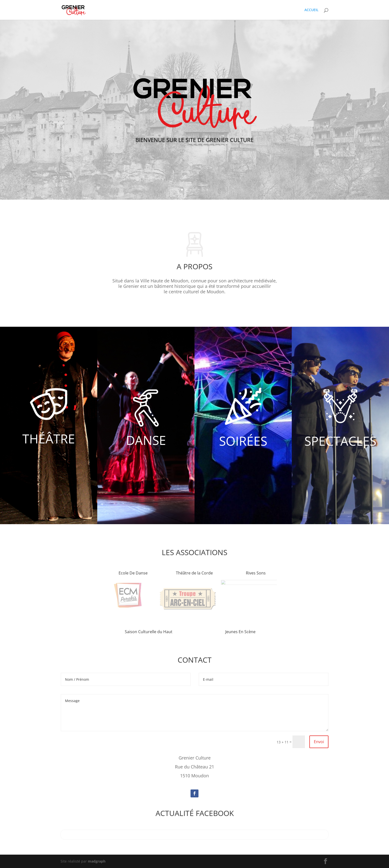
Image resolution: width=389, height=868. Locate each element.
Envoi (319, 742)
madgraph (97, 861)
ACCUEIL (311, 10)
